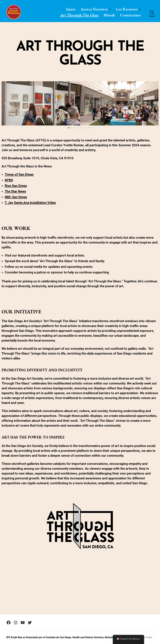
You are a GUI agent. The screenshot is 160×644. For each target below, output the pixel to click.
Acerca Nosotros (94, 9)
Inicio (71, 9)
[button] (5, 103)
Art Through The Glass (79, 15)
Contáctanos (130, 15)
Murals (109, 15)
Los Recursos (127, 9)
